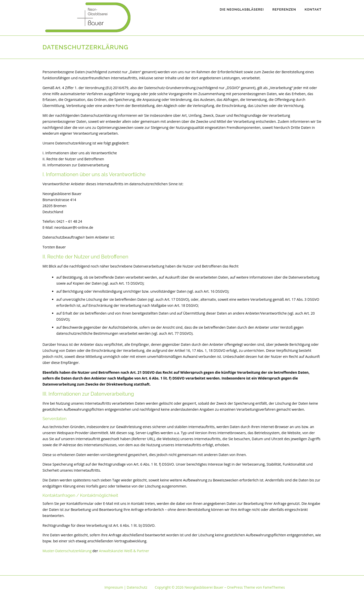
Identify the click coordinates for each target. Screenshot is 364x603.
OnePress (235, 587)
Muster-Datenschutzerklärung (67, 551)
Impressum (114, 587)
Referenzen (284, 9)
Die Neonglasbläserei (242, 9)
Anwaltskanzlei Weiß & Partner (124, 551)
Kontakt (313, 9)
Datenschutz (137, 587)
